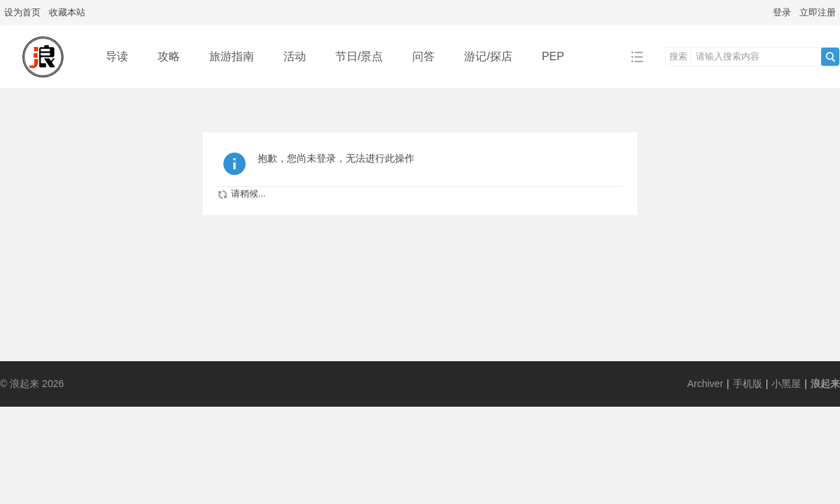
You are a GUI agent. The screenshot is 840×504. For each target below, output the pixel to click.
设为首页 (22, 12)
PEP (553, 56)
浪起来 (825, 384)
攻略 (169, 56)
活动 (295, 56)
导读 (117, 56)
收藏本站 (67, 12)
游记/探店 (488, 56)
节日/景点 (359, 56)
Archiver (705, 384)
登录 (782, 12)
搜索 (678, 56)
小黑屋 (786, 384)
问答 (423, 56)
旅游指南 (232, 56)
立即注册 (818, 12)
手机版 (748, 384)
